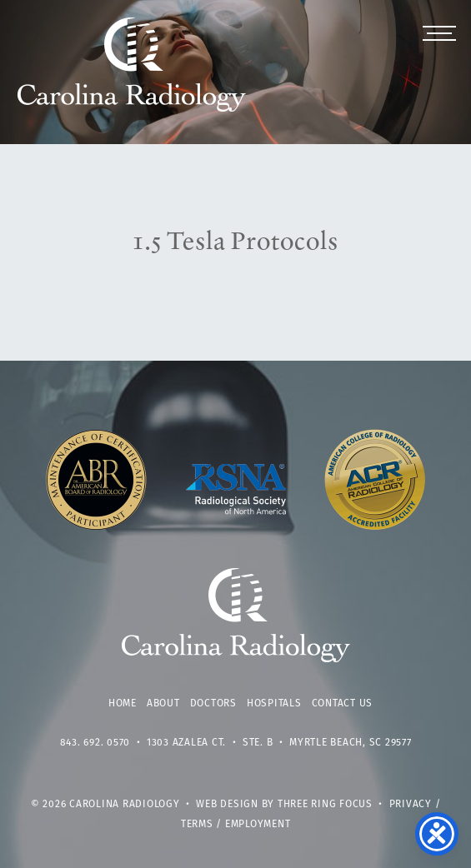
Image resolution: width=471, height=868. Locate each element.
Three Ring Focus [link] (325, 805)
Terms (197, 825)
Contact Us (343, 704)
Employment (258, 825)
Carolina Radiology (132, 73)
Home (123, 704)
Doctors (213, 704)
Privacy (411, 805)
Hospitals (274, 704)
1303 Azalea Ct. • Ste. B (210, 743)
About (163, 704)
